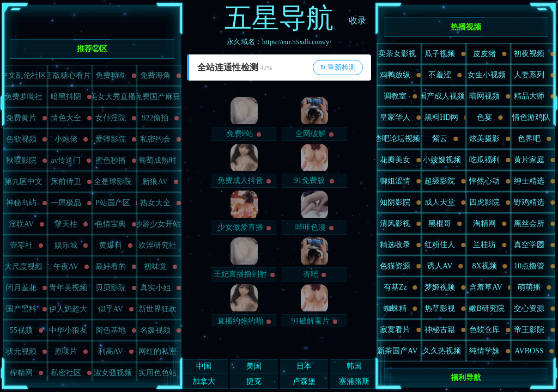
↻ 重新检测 (338, 67)
